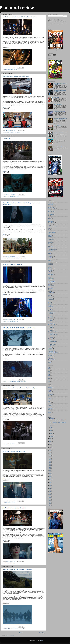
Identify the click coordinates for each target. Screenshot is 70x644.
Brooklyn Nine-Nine (52, 223)
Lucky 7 (49, 272)
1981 (50, 490)
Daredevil (50, 235)
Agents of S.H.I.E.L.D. (52, 203)
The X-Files (50, 347)
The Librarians (51, 329)
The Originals (50, 339)
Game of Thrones (23, 258)
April (51, 432)
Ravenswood (50, 288)
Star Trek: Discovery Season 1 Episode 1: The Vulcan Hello (20, 17)
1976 (50, 498)
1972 (50, 504)
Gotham (50, 252)
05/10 (49, 374)
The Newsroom (51, 337)
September (52, 419)
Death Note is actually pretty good (12, 265)
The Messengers (51, 333)
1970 (50, 505)
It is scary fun (6, 139)
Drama (18, 132)
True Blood (50, 349)
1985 (50, 484)
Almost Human (51, 205)
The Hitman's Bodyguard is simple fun (14, 451)
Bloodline (50, 220)
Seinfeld (50, 294)
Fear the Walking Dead (52, 249)
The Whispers (51, 346)
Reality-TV (50, 404)
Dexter (49, 241)
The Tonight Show (51, 343)
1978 (50, 495)
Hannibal (50, 253)
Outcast (49, 284)
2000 (50, 461)
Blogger (41, 641)
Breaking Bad (50, 221)
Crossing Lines (51, 231)
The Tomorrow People (52, 341)
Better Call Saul (51, 214)
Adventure (12, 132)
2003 (50, 458)
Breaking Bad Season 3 (58, 104)
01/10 (49, 369)
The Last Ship (51, 326)
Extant (49, 245)
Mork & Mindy (51, 279)
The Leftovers (51, 328)
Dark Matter (50, 237)
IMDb (4, 46)
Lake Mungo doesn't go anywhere (60, 146)
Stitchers (50, 302)
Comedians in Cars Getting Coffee (54, 227)
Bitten (49, 216)
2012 (50, 444)
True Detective (51, 350)
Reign (49, 290)
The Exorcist (50, 319)
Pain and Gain (57, 97)
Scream (49, 291)
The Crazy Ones (51, 318)
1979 (50, 493)
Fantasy (18, 258)
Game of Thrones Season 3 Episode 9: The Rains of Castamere (60, 119)
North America (51, 280)
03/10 (6, 132)
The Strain (50, 340)
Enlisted (50, 244)
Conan (49, 228)
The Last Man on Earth (52, 325)
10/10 (6, 258)
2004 (50, 457)
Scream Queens (51, 293)
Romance (50, 406)
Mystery (17, 321)
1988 (50, 479)
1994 (50, 470)
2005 (50, 455)
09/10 (6, 196)
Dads (49, 234)
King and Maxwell (51, 269)
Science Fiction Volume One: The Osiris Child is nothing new (20, 388)
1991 (50, 475)
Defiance (50, 238)
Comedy (15, 132)
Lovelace (56, 139)
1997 (50, 466)
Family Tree (50, 248)
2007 (50, 452)
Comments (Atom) (11, 635)
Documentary (50, 394)
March (52, 433)
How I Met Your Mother (52, 259)
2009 (50, 449)
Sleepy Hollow (51, 298)
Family (49, 397)
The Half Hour (51, 323)
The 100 (50, 308)
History (49, 400)
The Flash (50, 321)
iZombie (50, 362)
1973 (50, 502)
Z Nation (50, 361)
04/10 (6, 70)
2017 (9, 70)
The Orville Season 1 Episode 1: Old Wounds (16, 76)
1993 (50, 472)
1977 (50, 496)
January (52, 436)
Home (21, 633)
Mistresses (50, 276)
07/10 (49, 377)
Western (50, 413)
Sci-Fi (11, 70)
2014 (50, 441)
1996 (50, 467)
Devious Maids (51, 240)
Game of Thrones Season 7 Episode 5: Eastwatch (17, 569)
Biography (50, 390)
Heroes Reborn (51, 256)
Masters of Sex (51, 274)
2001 (50, 460)
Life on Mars (50, 270)
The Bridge (50, 315)
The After (50, 309)
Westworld (50, 358)
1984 (50, 485)
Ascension (50, 210)
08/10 (6, 321)
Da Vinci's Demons (51, 233)
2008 (50, 451)
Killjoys (49, 267)
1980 (50, 492)
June (51, 429)
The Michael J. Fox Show (53, 335)
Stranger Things (51, 304)
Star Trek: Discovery (16, 70)
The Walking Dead (51, 344)
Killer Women (50, 266)
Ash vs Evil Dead (51, 212)
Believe (49, 213)
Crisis (49, 230)
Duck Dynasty (51, 242)
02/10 (6, 445)
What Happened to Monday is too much (14, 508)
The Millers (50, 336)
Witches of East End (52, 360)
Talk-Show (50, 408)
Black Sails (50, 217)
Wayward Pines (51, 357)
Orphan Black (50, 283)
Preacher (50, 287)
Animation (50, 389)
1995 (50, 469)
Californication (51, 224)
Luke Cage (50, 273)
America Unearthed (52, 206)
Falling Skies (50, 246)
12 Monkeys (50, 202)
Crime (49, 393)
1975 (50, 499)
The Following (51, 322)
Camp (49, 225)
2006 (50, 454)
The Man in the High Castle (53, 332)
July (51, 427)
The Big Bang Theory (52, 312)
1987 (50, 481)
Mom (49, 277)
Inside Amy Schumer (52, 262)
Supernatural (50, 307)
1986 (50, 482)
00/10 (49, 367)
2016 (9, 445)
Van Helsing (50, 356)
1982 (50, 489)
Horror (18, 196)
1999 (50, 463)
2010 (50, 448)
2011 (50, 446)
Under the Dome (51, 354)
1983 (50, 487)
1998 (50, 464)
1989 (50, 478)
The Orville (22, 132)
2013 (50, 443)
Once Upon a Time (51, 281)
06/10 (49, 376)
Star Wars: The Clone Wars (53, 301)
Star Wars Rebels (51, 300)
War (49, 411)
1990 (50, 476)
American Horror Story (52, 209)
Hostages (50, 258)
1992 (50, 473)
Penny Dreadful (51, 286)
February (52, 435)
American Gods (51, 207)
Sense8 (49, 295)
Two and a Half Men (52, 351)
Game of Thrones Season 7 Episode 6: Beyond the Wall (19, 328)
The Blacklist (50, 314)
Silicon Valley (50, 297)
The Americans (51, 311)
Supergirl (50, 305)
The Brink (50, 316)
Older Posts (42, 633)
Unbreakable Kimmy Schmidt (53, 353)
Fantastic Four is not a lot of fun (60, 111)
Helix (49, 255)
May (51, 430)
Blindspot (50, 219)
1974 (50, 501)
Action (11, 445)
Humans (50, 260)
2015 (50, 440)
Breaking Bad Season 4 (58, 125)
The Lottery (50, 330)
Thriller (14, 563)
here (60, 25)
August (52, 426)
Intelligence (50, 263)
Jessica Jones (51, 265)
